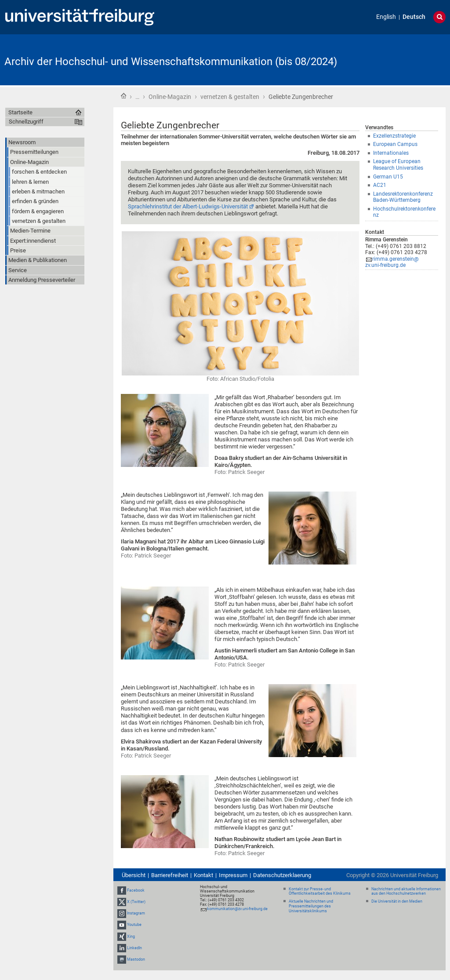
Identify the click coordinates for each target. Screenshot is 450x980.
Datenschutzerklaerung (282, 875)
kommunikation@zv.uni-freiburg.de (237, 909)
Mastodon (136, 959)
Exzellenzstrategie (394, 136)
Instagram (136, 913)
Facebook (136, 890)
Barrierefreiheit (170, 875)
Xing (131, 936)
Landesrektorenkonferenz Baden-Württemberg (403, 197)
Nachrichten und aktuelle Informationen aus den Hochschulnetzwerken (406, 891)
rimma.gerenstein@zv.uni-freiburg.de (392, 262)
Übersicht (134, 875)
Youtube (134, 925)
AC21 (380, 185)
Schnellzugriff (26, 122)
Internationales (391, 153)
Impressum (233, 875)
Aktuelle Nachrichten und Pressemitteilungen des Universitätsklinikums (311, 906)
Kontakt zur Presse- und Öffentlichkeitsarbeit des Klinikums (320, 891)
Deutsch (414, 17)
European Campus (395, 144)
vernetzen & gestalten (230, 97)
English (386, 17)
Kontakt (203, 875)
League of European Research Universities (398, 165)
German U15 (388, 177)
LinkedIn (134, 948)
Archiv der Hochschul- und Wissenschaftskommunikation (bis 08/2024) (171, 62)
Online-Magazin (170, 97)
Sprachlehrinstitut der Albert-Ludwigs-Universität (188, 206)
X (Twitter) (136, 902)
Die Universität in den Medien (397, 901)
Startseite (123, 96)
